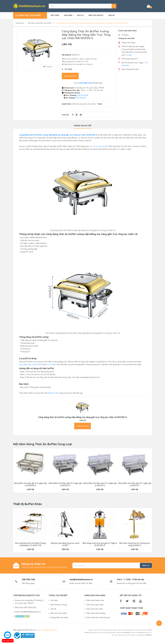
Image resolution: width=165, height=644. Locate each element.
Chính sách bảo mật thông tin (98, 617)
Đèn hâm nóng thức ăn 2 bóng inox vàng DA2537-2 (135, 544)
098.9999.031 (8, 641)
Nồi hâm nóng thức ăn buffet (40, 23)
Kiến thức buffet (96, 15)
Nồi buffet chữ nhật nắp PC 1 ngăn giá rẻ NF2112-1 (134, 484)
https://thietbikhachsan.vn (47, 630)
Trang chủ (20, 23)
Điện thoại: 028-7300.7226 (25, 607)
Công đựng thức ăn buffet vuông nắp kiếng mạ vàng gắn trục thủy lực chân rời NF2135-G (92, 23)
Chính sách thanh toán (95, 600)
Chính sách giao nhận (95, 604)
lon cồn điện (51, 364)
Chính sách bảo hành (94, 609)
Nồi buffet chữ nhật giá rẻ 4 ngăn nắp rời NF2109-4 (30, 484)
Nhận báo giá (70, 76)
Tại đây (129, 55)
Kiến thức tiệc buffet (59, 613)
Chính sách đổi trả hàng (96, 613)
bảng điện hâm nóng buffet (30, 364)
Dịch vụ (80, 15)
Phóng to (48, 66)
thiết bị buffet (53, 393)
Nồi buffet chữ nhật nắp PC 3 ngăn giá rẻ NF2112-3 (65, 484)
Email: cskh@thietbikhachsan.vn (28, 611)
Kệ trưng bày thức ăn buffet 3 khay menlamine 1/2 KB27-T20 (30, 544)
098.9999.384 (83, 95)
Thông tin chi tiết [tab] (83, 125)
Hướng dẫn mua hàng (59, 617)
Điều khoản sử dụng (59, 604)
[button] (114, 6)
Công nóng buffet (100, 146)
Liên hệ (111, 15)
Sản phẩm (68, 15)
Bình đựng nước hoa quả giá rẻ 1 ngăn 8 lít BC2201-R (100, 544)
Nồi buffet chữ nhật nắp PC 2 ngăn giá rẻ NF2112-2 (100, 484)
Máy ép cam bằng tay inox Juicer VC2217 (65, 544)
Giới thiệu (55, 15)
